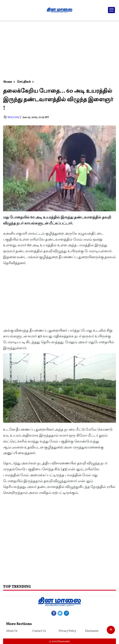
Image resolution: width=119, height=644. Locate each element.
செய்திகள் (24, 82)
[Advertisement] (59, 49)
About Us (12, 631)
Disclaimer (92, 631)
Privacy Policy (67, 631)
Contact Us (39, 631)
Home (8, 82)
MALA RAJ (13, 117)
